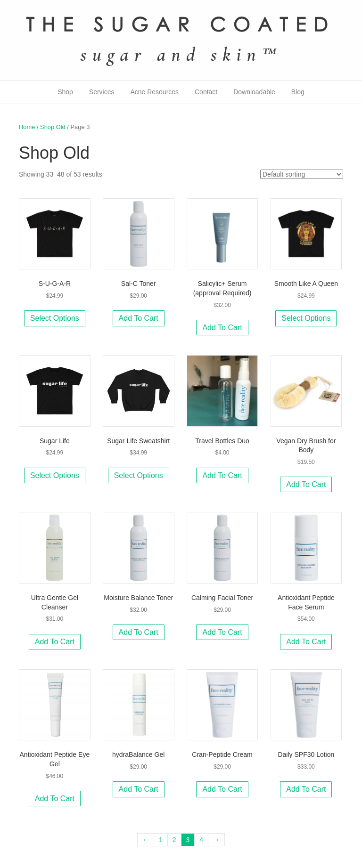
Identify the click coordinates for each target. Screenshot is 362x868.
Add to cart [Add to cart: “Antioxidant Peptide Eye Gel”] (55, 799)
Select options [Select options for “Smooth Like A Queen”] (306, 318)
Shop (65, 92)
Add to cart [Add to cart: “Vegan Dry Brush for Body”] (306, 484)
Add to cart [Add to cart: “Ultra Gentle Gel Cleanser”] (55, 642)
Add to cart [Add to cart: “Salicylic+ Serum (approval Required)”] (222, 328)
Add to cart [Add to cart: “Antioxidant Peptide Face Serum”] (306, 642)
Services (102, 92)
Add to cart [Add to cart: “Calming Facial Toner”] (222, 632)
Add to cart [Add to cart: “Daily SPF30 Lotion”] (306, 789)
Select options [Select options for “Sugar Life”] (55, 475)
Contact (206, 92)
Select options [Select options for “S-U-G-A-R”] (55, 318)
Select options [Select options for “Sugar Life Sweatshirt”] (139, 475)
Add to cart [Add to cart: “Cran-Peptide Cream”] (222, 789)
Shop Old (53, 127)
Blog (298, 92)
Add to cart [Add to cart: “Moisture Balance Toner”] (139, 632)
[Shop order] (302, 174)
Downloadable (254, 92)
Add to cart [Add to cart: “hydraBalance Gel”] (139, 789)
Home (27, 127)
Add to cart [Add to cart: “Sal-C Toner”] (139, 318)
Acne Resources (154, 92)
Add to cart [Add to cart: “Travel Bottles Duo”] (222, 475)
